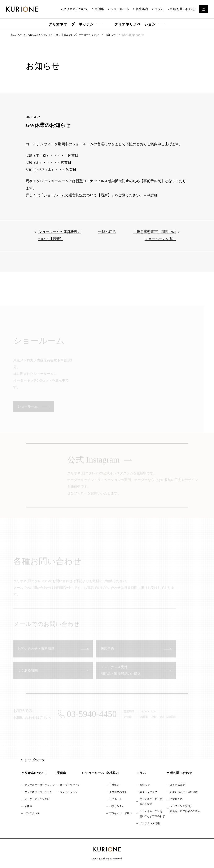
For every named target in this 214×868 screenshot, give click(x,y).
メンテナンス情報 (150, 823)
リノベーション (69, 792)
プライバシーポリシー (122, 813)
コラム (159, 9)
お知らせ (145, 785)
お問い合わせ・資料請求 (184, 792)
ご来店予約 (176, 799)
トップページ (34, 760)
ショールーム (120, 9)
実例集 (99, 9)
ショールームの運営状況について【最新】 (60, 238)
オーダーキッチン (70, 785)
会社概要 (114, 785)
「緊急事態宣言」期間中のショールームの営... (154, 238)
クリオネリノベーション (135, 24)
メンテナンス (32, 813)
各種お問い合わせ (183, 9)
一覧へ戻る (107, 235)
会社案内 (142, 9)
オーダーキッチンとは (37, 799)
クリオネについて (76, 9)
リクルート (115, 799)
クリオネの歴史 (118, 792)
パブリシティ (117, 806)
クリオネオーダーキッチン (71, 24)
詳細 (154, 198)
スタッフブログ (148, 792)
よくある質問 (178, 785)
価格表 (28, 806)
